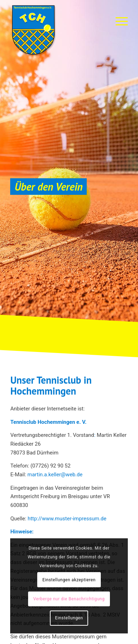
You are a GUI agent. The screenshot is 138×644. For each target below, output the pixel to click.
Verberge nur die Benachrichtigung (69, 599)
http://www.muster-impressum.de (67, 519)
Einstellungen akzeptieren (69, 580)
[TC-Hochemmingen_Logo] (57, 30)
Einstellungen (69, 618)
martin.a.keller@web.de (55, 475)
